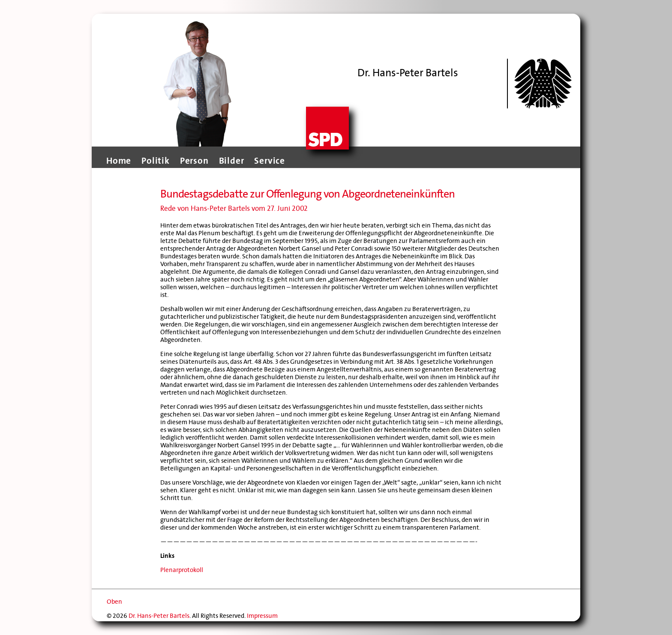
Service (270, 161)
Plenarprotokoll (182, 570)
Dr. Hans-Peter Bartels (159, 616)
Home (119, 161)
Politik (156, 161)
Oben (114, 602)
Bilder (232, 161)
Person (194, 161)
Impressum (262, 616)
